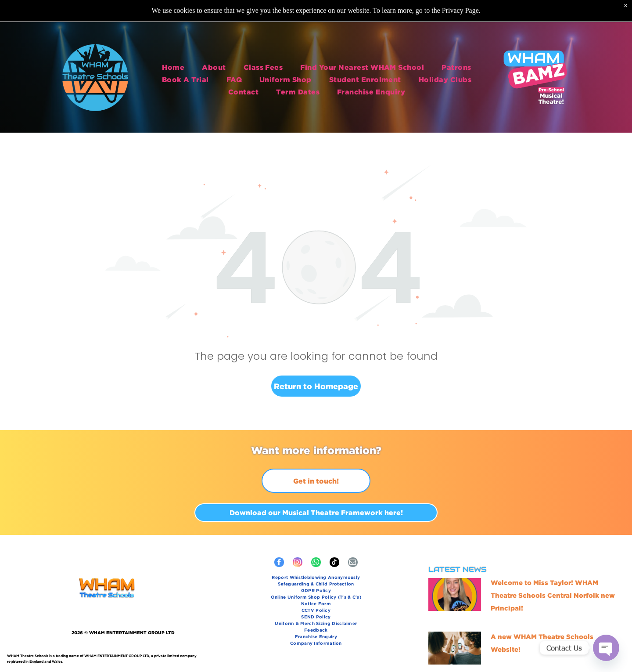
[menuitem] (173, 65)
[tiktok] (334, 563)
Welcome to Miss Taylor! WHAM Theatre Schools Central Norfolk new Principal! (553, 595)
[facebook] (279, 563)
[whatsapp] (316, 563)
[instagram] (298, 563)
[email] (353, 563)
